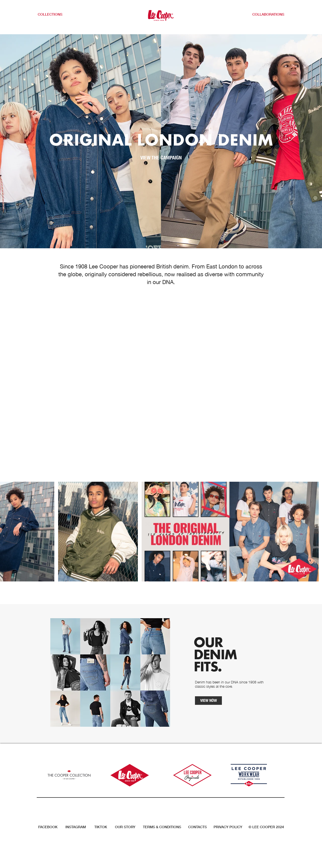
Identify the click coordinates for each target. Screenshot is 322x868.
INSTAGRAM (76, 827)
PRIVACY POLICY (228, 827)
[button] (53, 14)
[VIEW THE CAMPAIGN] (161, 158)
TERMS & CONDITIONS (162, 827)
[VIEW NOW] (208, 701)
